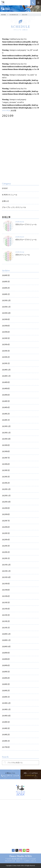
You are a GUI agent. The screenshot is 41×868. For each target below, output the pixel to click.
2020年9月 (6, 653)
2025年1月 (6, 363)
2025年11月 (6, 307)
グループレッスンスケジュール (14, 207)
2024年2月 (6, 414)
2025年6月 (6, 332)
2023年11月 (6, 433)
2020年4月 (6, 678)
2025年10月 (6, 313)
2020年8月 (6, 659)
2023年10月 (6, 439)
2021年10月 (6, 577)
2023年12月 (6, 426)
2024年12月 (6, 370)
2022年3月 (6, 546)
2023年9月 (6, 445)
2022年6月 (6, 527)
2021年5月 (6, 603)
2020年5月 (6, 672)
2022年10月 (6, 502)
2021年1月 (6, 628)
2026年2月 (6, 288)
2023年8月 (6, 451)
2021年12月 (6, 565)
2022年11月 (6, 496)
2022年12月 (6, 489)
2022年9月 (6, 508)
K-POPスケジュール (10, 195)
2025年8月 (6, 326)
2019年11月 (6, 709)
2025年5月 (6, 338)
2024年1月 (6, 420)
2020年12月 (6, 634)
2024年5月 (6, 401)
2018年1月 (6, 741)
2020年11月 (6, 640)
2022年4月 (6, 540)
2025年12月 (6, 300)
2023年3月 (6, 477)
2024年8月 (6, 389)
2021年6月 (6, 596)
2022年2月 (6, 552)
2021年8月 (6, 590)
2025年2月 (6, 357)
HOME (4, 15)
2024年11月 (6, 376)
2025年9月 (6, 319)
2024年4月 (6, 407)
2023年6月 (6, 464)
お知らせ (5, 201)
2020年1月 (6, 697)
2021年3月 (6, 615)
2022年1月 (6, 558)
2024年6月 (6, 395)
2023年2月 (6, 483)
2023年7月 (6, 458)
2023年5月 (6, 470)
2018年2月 (6, 735)
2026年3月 (6, 282)
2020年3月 (6, 684)
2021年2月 (6, 621)
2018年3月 (6, 728)
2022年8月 (6, 514)
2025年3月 (6, 351)
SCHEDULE (14, 15)
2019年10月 (6, 716)
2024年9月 (6, 382)
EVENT (5, 188)
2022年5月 (6, 533)
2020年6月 (6, 665)
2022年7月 (6, 521)
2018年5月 (6, 722)
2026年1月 (6, 294)
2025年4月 (6, 345)
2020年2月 (6, 691)
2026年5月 (6, 275)
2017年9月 (6, 747)
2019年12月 (6, 703)
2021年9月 (6, 584)
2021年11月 (6, 571)
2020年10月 (6, 647)
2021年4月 (6, 609)
